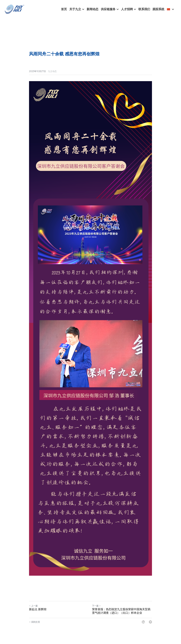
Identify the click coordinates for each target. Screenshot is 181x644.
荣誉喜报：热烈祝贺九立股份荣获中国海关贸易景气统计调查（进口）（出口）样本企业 (121, 614)
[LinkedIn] (143, 625)
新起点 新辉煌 (38, 613)
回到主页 (35, 625)
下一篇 (96, 609)
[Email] (150, 625)
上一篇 (33, 609)
